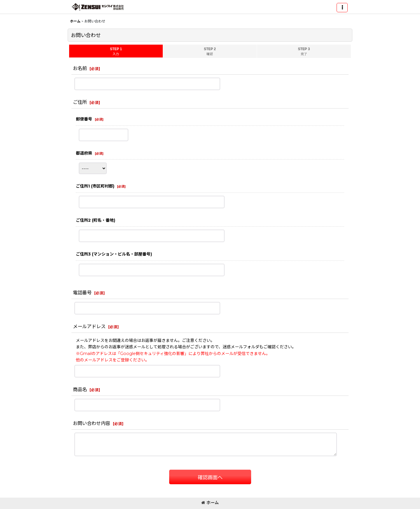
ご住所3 (114, 254)
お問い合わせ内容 (92, 423)
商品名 (80, 389)
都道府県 (84, 153)
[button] (342, 8)
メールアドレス (89, 326)
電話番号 (82, 293)
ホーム (210, 503)
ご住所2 (96, 220)
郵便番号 (84, 119)
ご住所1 (95, 186)
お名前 (80, 68)
